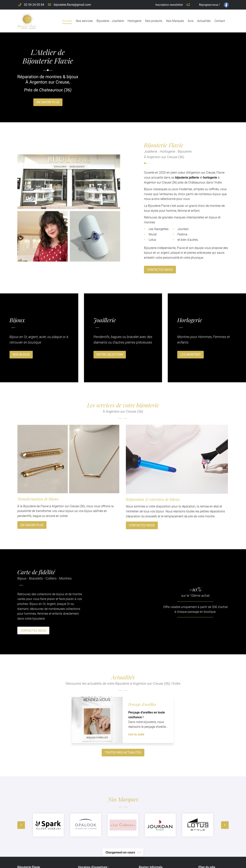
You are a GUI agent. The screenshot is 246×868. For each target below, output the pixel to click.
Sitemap (152, 863)
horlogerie (186, 178)
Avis (191, 21)
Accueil (67, 21)
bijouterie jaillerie (163, 178)
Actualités (204, 21)
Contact (220, 21)
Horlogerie (134, 21)
